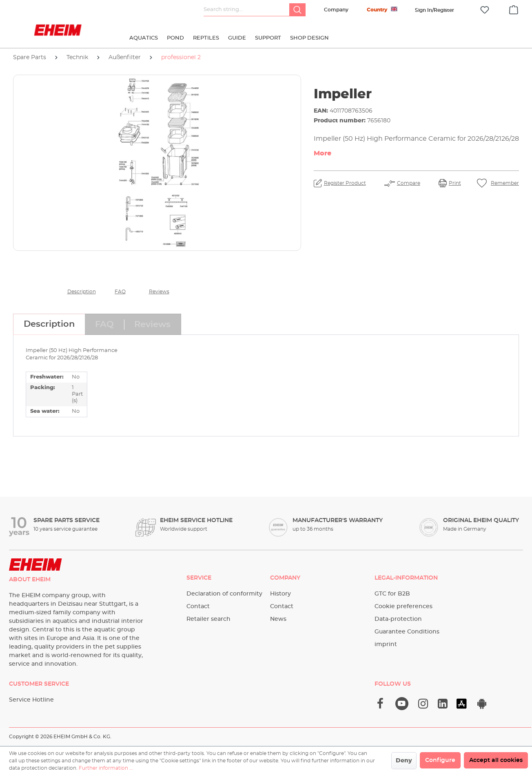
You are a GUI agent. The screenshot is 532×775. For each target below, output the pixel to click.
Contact (198, 607)
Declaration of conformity (224, 594)
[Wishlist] (485, 10)
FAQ (120, 292)
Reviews (159, 292)
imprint (386, 644)
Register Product (345, 183)
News (278, 619)
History (280, 594)
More (323, 153)
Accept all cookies (496, 760)
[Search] (297, 10)
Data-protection (398, 619)
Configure (440, 760)
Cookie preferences (403, 607)
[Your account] (434, 10)
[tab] (49, 324)
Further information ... (106, 768)
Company (336, 10)
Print (455, 183)
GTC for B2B (392, 594)
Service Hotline (31, 700)
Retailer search (208, 619)
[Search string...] (247, 10)
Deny (404, 761)
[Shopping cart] (514, 9)
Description (82, 292)
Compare (409, 183)
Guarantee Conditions (407, 632)
